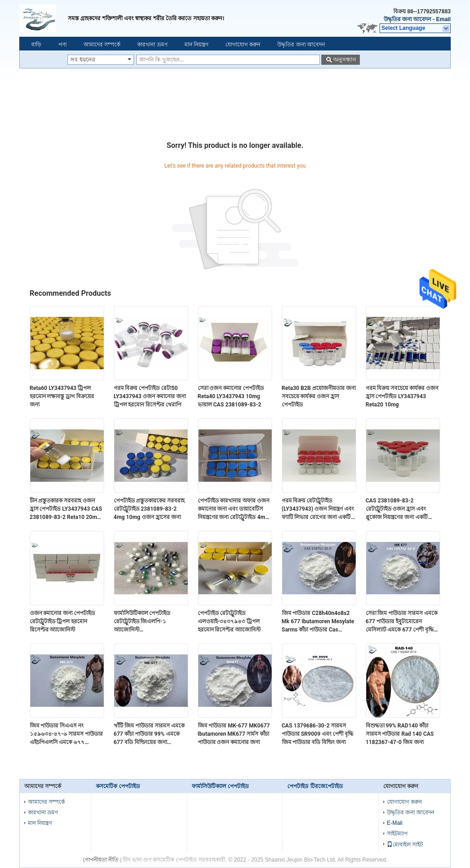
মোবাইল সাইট (405, 845)
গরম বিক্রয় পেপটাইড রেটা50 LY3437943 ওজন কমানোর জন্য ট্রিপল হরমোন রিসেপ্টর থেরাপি (150, 396)
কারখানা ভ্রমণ (152, 45)
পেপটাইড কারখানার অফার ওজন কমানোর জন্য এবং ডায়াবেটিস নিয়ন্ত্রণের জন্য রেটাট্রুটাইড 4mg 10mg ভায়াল (234, 509)
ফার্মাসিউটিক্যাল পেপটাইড (220, 786)
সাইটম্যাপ (397, 834)
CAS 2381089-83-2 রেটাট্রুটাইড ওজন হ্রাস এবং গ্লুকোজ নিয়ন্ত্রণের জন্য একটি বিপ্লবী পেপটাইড (397, 509)
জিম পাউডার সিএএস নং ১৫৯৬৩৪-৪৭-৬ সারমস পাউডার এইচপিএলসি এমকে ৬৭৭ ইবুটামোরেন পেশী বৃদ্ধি (66, 734)
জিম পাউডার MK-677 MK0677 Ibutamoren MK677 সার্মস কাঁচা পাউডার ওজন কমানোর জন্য (234, 734)
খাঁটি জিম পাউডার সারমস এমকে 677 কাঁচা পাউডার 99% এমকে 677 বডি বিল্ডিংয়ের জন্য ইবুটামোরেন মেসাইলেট (149, 734)
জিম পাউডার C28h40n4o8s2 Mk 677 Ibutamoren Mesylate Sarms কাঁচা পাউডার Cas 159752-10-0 (318, 622)
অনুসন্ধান (345, 59)
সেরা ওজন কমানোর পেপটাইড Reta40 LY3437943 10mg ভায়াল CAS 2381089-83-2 (231, 396)
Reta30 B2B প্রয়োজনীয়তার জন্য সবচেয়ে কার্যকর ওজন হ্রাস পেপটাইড (319, 396)
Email (443, 19)
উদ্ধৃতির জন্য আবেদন (408, 19)
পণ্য (62, 45)
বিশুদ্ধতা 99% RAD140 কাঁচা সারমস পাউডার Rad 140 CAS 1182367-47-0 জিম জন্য (400, 734)
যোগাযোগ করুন (243, 45)
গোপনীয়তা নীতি (101, 860)
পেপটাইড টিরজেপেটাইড (315, 786)
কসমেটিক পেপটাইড (118, 786)
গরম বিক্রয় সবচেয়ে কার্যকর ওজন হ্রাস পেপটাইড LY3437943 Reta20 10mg (402, 396)
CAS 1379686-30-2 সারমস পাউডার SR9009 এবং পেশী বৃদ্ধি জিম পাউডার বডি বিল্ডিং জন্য (318, 734)
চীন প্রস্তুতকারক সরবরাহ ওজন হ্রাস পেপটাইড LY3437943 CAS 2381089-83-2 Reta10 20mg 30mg (66, 509)
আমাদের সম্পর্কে (102, 45)
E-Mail (395, 823)
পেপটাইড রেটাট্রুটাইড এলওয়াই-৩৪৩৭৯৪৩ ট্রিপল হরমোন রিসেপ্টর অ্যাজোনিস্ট (229, 621)
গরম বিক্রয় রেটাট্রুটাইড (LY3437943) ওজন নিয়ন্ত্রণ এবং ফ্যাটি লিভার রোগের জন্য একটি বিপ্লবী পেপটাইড (318, 509)
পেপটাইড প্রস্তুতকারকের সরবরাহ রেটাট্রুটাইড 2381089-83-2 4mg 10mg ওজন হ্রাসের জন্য (149, 509)
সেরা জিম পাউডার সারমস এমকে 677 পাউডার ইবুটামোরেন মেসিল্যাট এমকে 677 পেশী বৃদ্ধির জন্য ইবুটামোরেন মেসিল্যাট (402, 622)
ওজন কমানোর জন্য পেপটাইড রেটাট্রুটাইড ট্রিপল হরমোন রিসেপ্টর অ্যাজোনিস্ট (63, 621)
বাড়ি (36, 45)
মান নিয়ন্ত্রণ (196, 45)
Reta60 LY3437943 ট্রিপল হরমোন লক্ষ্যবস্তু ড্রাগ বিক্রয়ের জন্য (62, 396)
